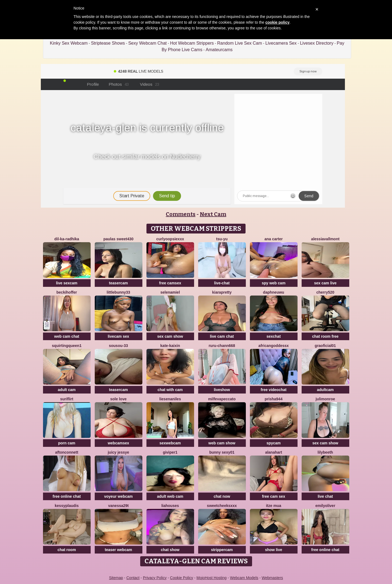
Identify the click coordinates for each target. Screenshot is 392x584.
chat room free (325, 336)
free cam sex (274, 496)
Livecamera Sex (281, 43)
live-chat (222, 283)
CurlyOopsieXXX (170, 239)
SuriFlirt (67, 399)
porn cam (67, 443)
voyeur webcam (118, 496)
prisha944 (273, 399)
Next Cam (213, 214)
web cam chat (67, 336)
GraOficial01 (325, 346)
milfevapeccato (222, 399)
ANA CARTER (274, 239)
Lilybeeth (325, 452)
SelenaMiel (170, 292)
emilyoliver (325, 506)
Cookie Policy (182, 578)
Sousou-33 (118, 346)
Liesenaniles (170, 399)
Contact (133, 578)
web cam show (222, 443)
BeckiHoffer (67, 292)
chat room (67, 550)
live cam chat (222, 336)
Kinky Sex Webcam (69, 43)
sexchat (274, 336)
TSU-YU (222, 239)
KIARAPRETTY (222, 292)
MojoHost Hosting (212, 578)
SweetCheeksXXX (222, 506)
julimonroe (325, 399)
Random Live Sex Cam (240, 43)
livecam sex (119, 336)
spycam (274, 443)
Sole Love (118, 399)
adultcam (325, 390)
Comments (181, 214)
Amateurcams (219, 50)
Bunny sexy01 (222, 452)
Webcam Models (244, 578)
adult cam (67, 390)
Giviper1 (170, 452)
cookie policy (278, 22)
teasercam (118, 283)
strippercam (222, 550)
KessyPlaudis (67, 506)
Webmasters (272, 578)
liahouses (170, 506)
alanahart (274, 452)
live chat (325, 496)
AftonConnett (67, 452)
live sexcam (67, 283)
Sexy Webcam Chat (147, 43)
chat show (170, 550)
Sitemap (116, 578)
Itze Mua (274, 506)
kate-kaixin (170, 346)
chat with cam (170, 390)
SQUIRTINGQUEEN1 (67, 346)
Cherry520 (325, 292)
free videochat (274, 390)
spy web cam (273, 283)
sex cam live (325, 283)
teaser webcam (118, 550)
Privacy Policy (155, 578)
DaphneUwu (274, 292)
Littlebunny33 (118, 292)
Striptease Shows (108, 43)
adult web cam (170, 496)
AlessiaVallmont (325, 239)
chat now (222, 496)
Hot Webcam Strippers (192, 43)
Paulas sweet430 (119, 239)
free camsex (170, 283)
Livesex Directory (317, 43)
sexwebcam (170, 443)
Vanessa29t (118, 506)
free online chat (67, 496)
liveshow (222, 390)
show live (273, 550)
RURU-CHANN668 (222, 346)
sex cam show (170, 336)
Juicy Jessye (119, 452)
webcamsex (119, 443)
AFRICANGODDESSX (273, 346)
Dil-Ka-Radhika (67, 239)
